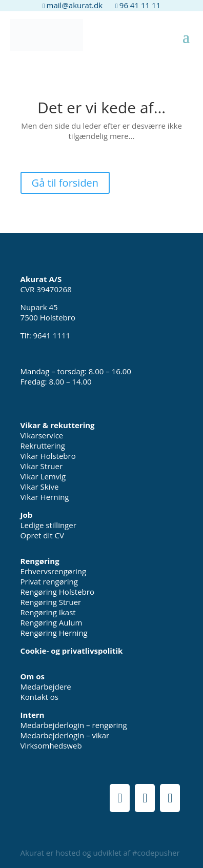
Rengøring (40, 561)
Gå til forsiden (65, 183)
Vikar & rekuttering (58, 425)
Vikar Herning (45, 497)
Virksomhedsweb (51, 745)
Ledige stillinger (48, 525)
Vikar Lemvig (43, 476)
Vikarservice (42, 435)
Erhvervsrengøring (54, 571)
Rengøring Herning (54, 633)
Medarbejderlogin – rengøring (74, 725)
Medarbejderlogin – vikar (65, 735)
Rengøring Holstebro (57, 592)
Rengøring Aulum (52, 622)
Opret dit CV (42, 535)
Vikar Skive (40, 487)
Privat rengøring (49, 581)
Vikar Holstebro (48, 456)
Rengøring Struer (51, 602)
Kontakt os (39, 697)
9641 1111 (52, 335)
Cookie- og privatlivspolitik (72, 651)
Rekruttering (43, 446)
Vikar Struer (42, 466)
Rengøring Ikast (48, 612)
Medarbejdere (46, 687)
